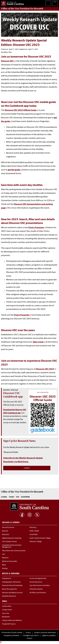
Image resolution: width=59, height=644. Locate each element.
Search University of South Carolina (48, 3)
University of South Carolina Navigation (55, 3)
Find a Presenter (36, 228)
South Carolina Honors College (40, 538)
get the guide (14, 170)
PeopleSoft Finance (9, 624)
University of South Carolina (13, 633)
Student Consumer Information (45, 633)
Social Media (25, 497)
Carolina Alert (7, 606)
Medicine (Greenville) (10, 561)
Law (3, 554)
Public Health (34, 531)
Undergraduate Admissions (11, 582)
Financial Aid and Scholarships (12, 586)
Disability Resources (9, 596)
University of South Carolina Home (12, 3)
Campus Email (7, 610)
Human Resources (36, 582)
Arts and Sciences (8, 528)
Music (4, 565)
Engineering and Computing (12, 538)
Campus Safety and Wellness (12, 621)
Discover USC (7, 61)
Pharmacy (33, 528)
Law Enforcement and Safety (40, 586)
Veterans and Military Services (12, 593)
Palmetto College (36, 542)
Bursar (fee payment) (9, 589)
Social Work (33, 535)
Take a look (38, 342)
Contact (12, 497)
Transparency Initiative (11, 636)
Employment (7, 579)
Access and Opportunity (38, 579)
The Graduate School (9, 542)
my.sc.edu (6, 613)
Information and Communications (14, 551)
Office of (22, 9)
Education (6, 535)
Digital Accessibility (49, 636)
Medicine (5, 558)
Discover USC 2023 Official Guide (21, 110)
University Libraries (36, 589)
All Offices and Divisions (38, 593)
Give (18, 497)
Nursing (5, 569)
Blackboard (6, 617)
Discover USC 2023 (45, 369)
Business (5, 531)
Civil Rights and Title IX (31, 636)
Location (4, 497)
